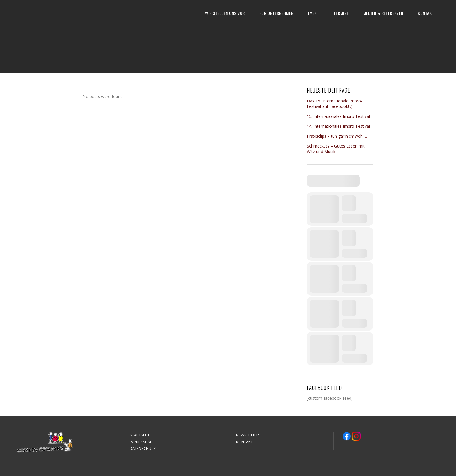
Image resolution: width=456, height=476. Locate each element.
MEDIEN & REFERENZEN (383, 13)
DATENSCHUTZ (143, 448)
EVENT (313, 13)
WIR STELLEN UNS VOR (225, 13)
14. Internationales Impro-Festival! (339, 126)
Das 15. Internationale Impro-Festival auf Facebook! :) (335, 104)
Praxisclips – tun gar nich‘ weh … (337, 136)
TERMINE (341, 13)
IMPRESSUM (140, 442)
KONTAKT (426, 13)
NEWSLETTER (247, 435)
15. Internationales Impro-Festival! (339, 116)
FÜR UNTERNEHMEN (276, 13)
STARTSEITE (140, 435)
